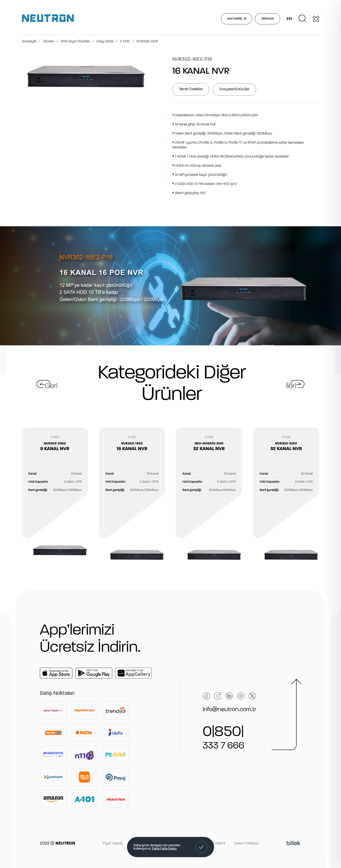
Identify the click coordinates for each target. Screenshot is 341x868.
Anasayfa (29, 42)
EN (289, 19)
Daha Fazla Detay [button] (164, 849)
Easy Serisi (105, 42)
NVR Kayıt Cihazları (75, 42)
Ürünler (48, 42)
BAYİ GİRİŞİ (237, 19)
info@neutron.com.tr (230, 710)
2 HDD (125, 42)
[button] (201, 847)
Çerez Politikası (246, 844)
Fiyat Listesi (113, 844)
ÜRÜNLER (267, 19)
